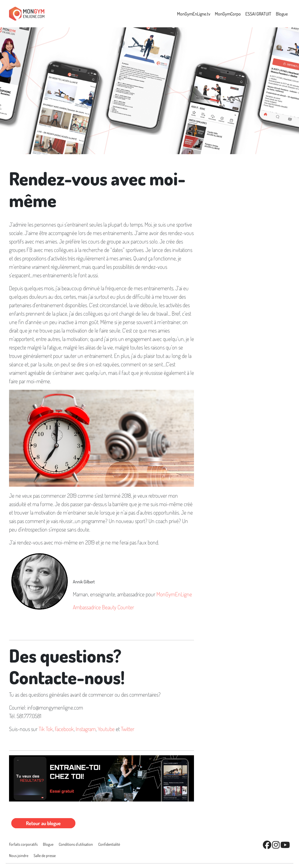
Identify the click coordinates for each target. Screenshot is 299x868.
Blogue (282, 14)
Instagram (86, 729)
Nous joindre (19, 855)
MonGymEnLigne (174, 594)
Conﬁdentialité (109, 844)
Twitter (128, 729)
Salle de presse (45, 855)
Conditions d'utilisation (76, 844)
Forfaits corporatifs (23, 844)
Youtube (106, 729)
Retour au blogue (43, 823)
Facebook (64, 729)
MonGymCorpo (228, 14)
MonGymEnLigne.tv (194, 14)
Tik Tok (46, 729)
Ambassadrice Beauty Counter (103, 607)
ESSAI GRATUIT (258, 14)
